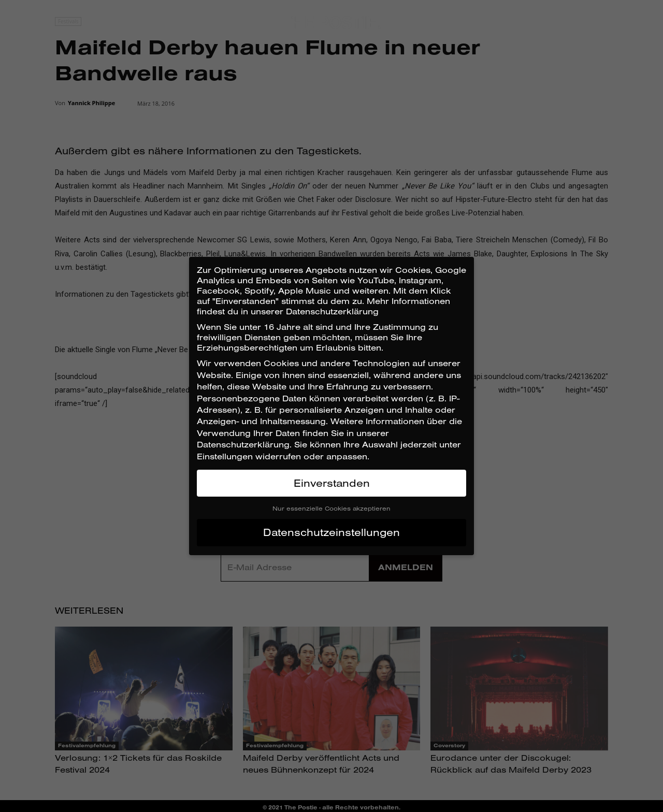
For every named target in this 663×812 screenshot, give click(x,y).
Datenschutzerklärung (243, 444)
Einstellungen (225, 456)
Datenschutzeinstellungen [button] (331, 532)
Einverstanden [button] (332, 483)
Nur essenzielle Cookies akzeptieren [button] (331, 508)
